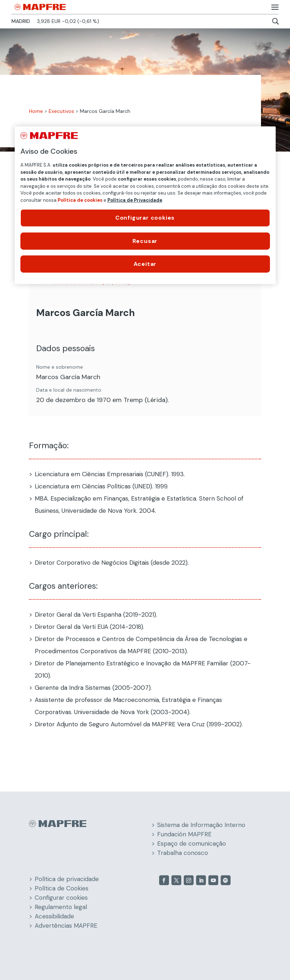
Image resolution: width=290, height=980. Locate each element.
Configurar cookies (61, 898)
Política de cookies (80, 200)
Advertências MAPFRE (66, 926)
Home (36, 111)
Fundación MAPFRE (184, 834)
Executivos (61, 111)
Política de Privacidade (135, 200)
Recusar (145, 241)
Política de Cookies (62, 888)
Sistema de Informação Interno (201, 825)
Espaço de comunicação (192, 843)
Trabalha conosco (183, 853)
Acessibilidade (54, 916)
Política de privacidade (67, 879)
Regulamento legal (61, 907)
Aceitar (145, 264)
